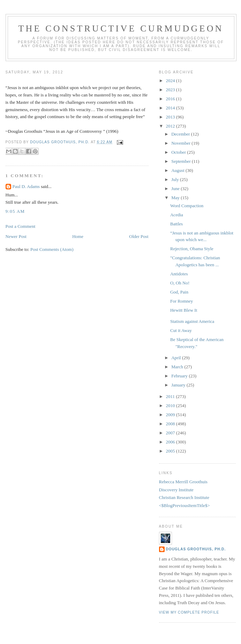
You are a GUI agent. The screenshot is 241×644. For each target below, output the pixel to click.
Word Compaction (187, 206)
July (176, 179)
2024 (171, 81)
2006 (171, 442)
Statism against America (192, 321)
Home (78, 236)
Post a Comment (21, 226)
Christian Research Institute (184, 497)
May (176, 198)
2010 (171, 406)
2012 (171, 126)
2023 (171, 90)
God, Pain (179, 292)
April (177, 358)
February (180, 376)
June (176, 189)
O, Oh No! (180, 283)
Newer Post (16, 236)
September (182, 161)
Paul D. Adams (26, 186)
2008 (171, 424)
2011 (171, 396)
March (178, 367)
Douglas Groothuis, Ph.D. (196, 549)
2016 (171, 99)
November (181, 143)
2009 (171, 415)
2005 (171, 451)
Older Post (139, 236)
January (179, 385)
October (179, 152)
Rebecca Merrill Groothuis (183, 482)
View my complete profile (189, 612)
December (181, 134)
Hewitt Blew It (184, 310)
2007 (171, 433)
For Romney (182, 301)
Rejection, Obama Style (192, 249)
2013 (171, 117)
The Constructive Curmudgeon (121, 28)
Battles (176, 224)
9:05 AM (15, 211)
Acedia (177, 215)
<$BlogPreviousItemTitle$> (184, 505)
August (178, 170)
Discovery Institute (176, 490)
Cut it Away (181, 330)
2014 (171, 108)
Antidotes (179, 274)
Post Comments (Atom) (52, 249)
